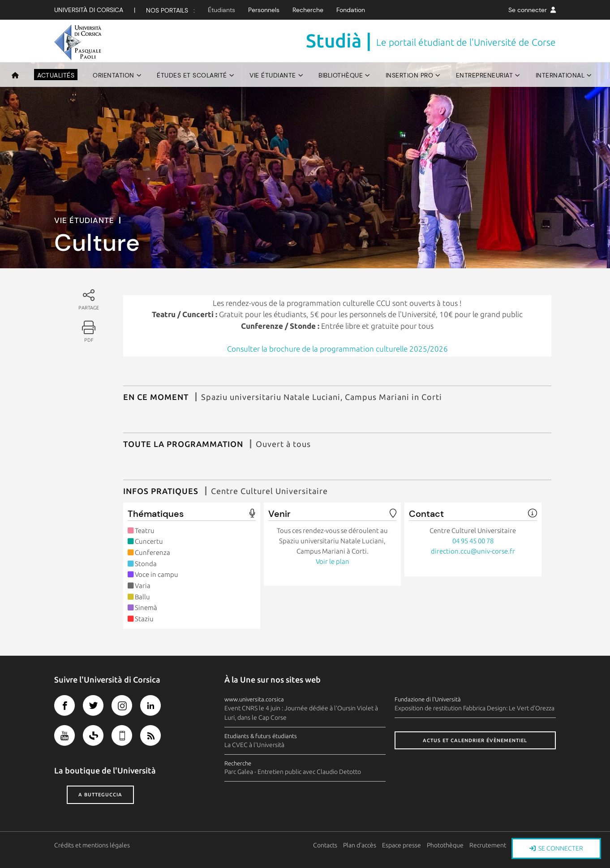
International (560, 75)
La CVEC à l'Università (254, 745)
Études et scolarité (192, 75)
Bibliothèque (341, 75)
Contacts (325, 845)
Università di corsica (89, 10)
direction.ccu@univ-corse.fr (473, 551)
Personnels (264, 10)
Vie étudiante (273, 75)
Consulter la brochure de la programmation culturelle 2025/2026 (337, 349)
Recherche (308, 10)
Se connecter (532, 10)
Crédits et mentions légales (92, 845)
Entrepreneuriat (485, 75)
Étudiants (221, 10)
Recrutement (488, 845)
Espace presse (402, 845)
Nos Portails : (170, 10)
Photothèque (445, 845)
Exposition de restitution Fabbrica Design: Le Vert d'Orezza (475, 708)
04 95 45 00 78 (473, 541)
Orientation (114, 75)
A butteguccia (100, 795)
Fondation (351, 10)
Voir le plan (333, 561)
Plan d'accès (360, 845)
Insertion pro (410, 75)
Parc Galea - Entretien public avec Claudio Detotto (293, 772)
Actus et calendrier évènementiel (475, 740)
